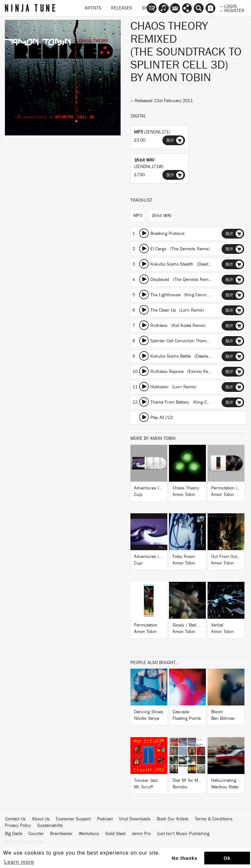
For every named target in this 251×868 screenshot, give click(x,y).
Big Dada (14, 834)
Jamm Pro (141, 834)
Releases (122, 8)
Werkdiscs (89, 834)
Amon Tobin (179, 78)
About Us (41, 819)
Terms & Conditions (214, 819)
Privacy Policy (18, 826)
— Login (228, 6)
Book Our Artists (173, 819)
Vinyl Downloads (135, 819)
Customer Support (73, 819)
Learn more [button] (19, 862)
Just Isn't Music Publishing (183, 834)
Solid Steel (115, 834)
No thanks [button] (185, 858)
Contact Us (15, 819)
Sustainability (50, 826)
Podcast (105, 819)
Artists (93, 8)
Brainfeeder (61, 834)
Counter (36, 834)
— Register (232, 10)
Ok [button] (227, 858)
